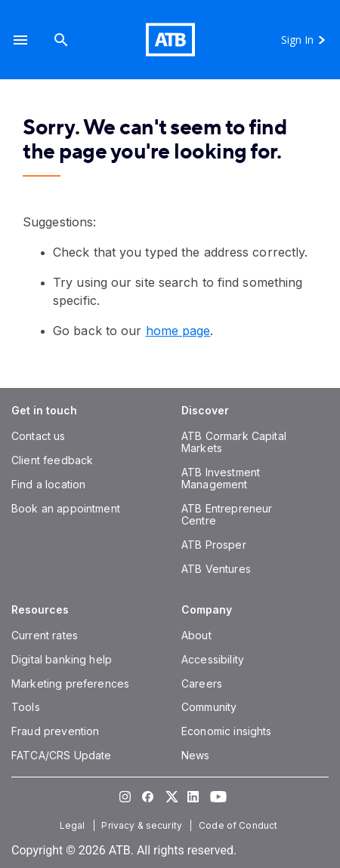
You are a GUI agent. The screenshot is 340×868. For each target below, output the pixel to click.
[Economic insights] (227, 731)
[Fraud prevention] (55, 731)
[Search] (61, 40)
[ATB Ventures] (216, 569)
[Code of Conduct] (240, 825)
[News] (196, 755)
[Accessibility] (213, 659)
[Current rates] (45, 635)
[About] (196, 635)
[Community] (209, 707)
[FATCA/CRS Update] (61, 755)
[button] (20, 40)
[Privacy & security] (143, 825)
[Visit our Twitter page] (170, 796)
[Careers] (202, 683)
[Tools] (26, 707)
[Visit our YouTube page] (215, 796)
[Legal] (74, 825)
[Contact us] (39, 436)
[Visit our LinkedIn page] (193, 796)
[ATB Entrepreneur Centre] (227, 514)
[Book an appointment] (66, 508)
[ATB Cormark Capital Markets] (234, 442)
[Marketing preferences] (70, 683)
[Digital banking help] (62, 659)
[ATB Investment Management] (221, 478)
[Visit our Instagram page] (125, 796)
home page (178, 331)
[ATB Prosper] (214, 545)
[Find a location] (48, 484)
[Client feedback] (52, 460)
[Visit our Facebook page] (147, 796)
